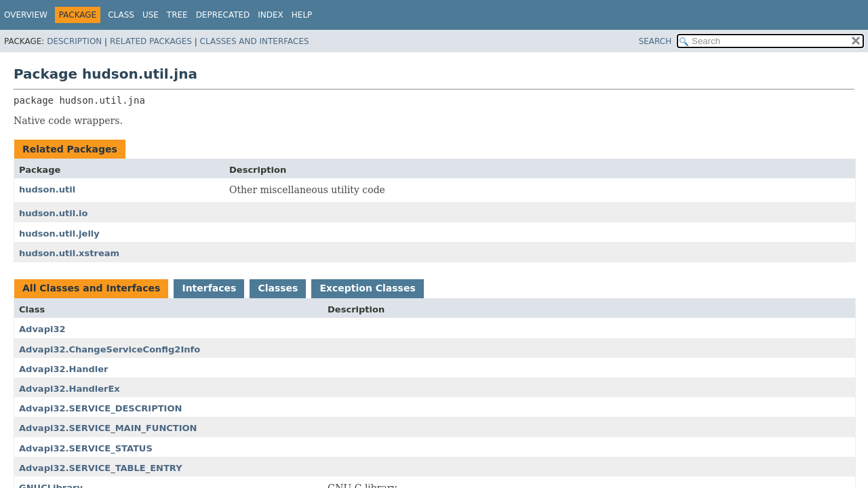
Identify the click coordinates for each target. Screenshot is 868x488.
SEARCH (655, 41)
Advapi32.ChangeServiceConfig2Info (110, 349)
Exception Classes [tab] (367, 288)
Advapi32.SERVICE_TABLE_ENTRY (101, 468)
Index (271, 15)
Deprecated (223, 15)
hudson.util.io (54, 213)
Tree (177, 15)
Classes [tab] (278, 288)
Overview (26, 15)
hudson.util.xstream (69, 253)
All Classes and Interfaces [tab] (91, 288)
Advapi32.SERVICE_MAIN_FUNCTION (108, 428)
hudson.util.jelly (59, 233)
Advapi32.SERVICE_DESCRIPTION (100, 408)
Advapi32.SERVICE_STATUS (86, 448)
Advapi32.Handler (63, 369)
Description (74, 41)
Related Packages (151, 41)
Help (302, 15)
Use (151, 15)
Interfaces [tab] (209, 288)
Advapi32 (42, 329)
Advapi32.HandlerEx (70, 389)
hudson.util (47, 189)
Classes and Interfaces (255, 41)
